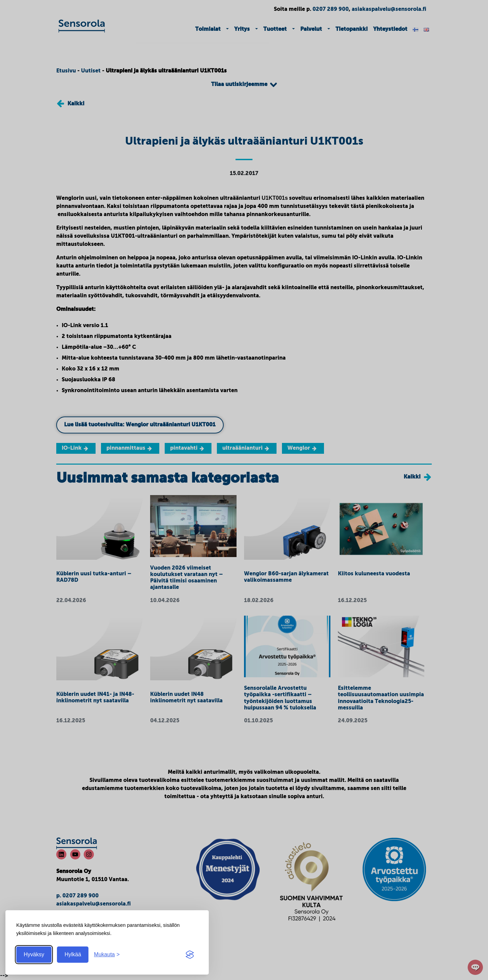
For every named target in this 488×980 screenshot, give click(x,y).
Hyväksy (34, 954)
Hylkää (73, 954)
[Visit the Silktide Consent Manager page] (190, 955)
